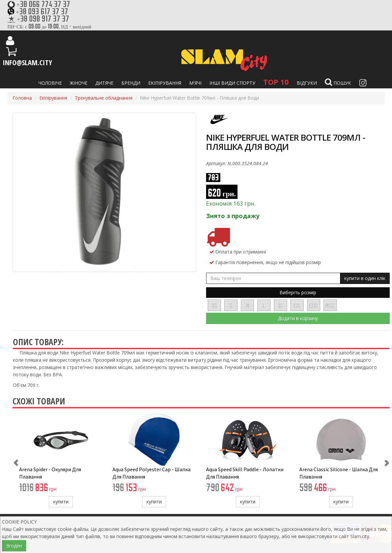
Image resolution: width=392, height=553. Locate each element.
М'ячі (195, 83)
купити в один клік (365, 278)
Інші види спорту (232, 83)
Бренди (131, 83)
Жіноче (79, 83)
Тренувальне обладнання (104, 98)
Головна (22, 98)
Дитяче (104, 83)
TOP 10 (276, 82)
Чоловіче (50, 83)
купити (61, 502)
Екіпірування (165, 83)
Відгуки (307, 83)
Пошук (338, 82)
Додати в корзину (298, 318)
